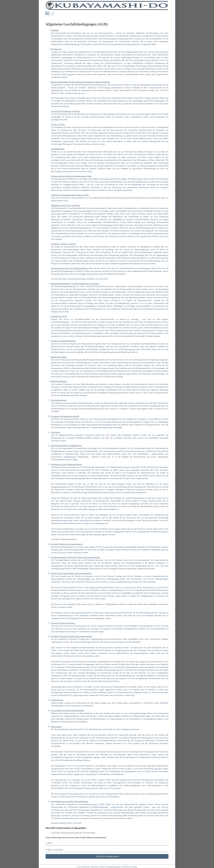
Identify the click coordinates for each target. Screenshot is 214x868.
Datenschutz (86, 867)
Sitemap (134, 867)
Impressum (95, 867)
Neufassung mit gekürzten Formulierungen (78, 833)
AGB (79, 867)
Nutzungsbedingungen (113, 867)
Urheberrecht (126, 867)
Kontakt (102, 867)
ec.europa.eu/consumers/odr (91, 818)
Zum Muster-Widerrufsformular (64, 539)
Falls (53, 648)
